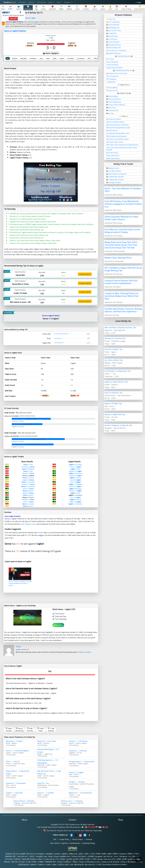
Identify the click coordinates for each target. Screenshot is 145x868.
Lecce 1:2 (75, 497)
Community (42, 2)
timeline (40, 532)
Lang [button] (139, 2)
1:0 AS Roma (75, 473)
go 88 (69, 859)
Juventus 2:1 (75, 476)
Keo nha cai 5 (23, 856)
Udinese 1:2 (28, 473)
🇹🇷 (90, 827)
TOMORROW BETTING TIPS (124, 70)
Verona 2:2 (75, 486)
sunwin (57, 854)
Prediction (33, 58)
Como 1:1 (28, 502)
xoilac (49, 864)
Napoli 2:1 (28, 493)
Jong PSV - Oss (43, 783)
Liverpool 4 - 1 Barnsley (78, 751)
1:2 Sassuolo (75, 484)
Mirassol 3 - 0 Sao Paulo (47, 741)
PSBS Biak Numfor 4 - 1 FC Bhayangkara (48, 761)
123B (92, 854)
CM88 (41, 862)
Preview (15, 58)
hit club (22, 862)
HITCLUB (8, 859)
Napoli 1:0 (75, 502)
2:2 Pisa (75, 469)
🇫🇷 (86, 827)
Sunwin (100, 859)
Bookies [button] (67, 2)
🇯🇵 (100, 827)
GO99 (88, 859)
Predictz (124, 864)
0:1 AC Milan (75, 465)
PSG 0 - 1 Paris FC (13, 761)
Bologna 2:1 (28, 500)
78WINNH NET (10, 856)
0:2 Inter (75, 493)
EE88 (98, 854)
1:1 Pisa (28, 465)
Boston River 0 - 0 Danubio (24, 801)
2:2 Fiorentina (28, 482)
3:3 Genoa (75, 478)
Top (138, 859)
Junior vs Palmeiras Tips (113, 393)
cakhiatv (65, 854)
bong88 (22, 854)
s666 (81, 854)
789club (7, 862)
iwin (46, 856)
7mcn (116, 856)
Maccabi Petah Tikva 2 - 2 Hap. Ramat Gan (49, 772)
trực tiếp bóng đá (77, 864)
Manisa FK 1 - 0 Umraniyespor (80, 793)
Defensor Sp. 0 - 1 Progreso (72, 801)
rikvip (51, 856)
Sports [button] (31, 2)
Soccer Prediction (59, 827)
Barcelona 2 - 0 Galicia (14, 741)
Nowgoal (123, 856)
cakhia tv (34, 864)
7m (130, 856)
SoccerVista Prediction (111, 864)
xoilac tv (42, 864)
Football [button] (22, 2)
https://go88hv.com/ (62, 856)
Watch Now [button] (58, 625)
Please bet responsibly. (93, 830)
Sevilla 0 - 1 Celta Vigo (14, 793)
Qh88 (104, 854)
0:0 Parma (28, 491)
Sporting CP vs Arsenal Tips (115, 338)
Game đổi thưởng (29, 859)
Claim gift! (13, 19)
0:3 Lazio (28, 495)
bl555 (33, 856)
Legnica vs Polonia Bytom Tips (116, 382)
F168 (136, 854)
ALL (8, 58)
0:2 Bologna (75, 489)
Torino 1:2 (75, 467)
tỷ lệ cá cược (63, 864)
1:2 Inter (28, 471)
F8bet (34, 862)
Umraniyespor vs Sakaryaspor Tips (117, 371)
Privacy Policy (77, 839)
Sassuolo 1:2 (28, 484)
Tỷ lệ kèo (17, 859)
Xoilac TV (41, 859)
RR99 (82, 859)
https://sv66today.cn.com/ (90, 862)
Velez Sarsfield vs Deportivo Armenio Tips (120, 327)
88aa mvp (73, 854)
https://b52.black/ (79, 856)
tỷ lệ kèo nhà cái (12, 854)
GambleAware (75, 843)
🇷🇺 (97, 827)
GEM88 (91, 856)
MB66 (115, 854)
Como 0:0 (75, 480)
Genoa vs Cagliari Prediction (15, 31)
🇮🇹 (83, 827)
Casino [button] (51, 2)
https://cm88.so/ (65, 862)
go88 (125, 859)
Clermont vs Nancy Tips (113, 349)
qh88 (109, 854)
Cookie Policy (64, 839)
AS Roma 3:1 (28, 467)
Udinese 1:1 (75, 491)
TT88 (94, 859)
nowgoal (123, 854)
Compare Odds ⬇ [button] (85, 274)
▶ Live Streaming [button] (27, 618)
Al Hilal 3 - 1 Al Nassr (77, 782)
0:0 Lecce (28, 506)
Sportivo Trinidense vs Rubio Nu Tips (118, 425)
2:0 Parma (75, 500)
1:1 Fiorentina (75, 504)
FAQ (89, 58)
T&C (55, 839)
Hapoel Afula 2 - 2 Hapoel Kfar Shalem (18, 772)
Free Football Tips (44, 827)
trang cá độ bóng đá (128, 862)
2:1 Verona (28, 478)
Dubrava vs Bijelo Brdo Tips (115, 414)
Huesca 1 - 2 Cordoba (46, 793)
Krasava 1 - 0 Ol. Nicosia (78, 741)
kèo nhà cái (31, 854)
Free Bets (71, 58)
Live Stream (81, 58)
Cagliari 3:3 (28, 480)
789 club (14, 862)
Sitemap (89, 839)
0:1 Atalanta (28, 469)
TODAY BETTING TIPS (124, 56)
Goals (55, 58)
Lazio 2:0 (75, 482)
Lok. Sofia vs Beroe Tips (114, 360)
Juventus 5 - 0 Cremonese (16, 783)
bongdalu (50, 854)
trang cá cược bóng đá (111, 862)
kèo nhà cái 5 (90, 864)
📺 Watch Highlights (51, 53)
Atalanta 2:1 (75, 471)
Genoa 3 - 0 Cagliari (76, 772)
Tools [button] (59, 2)
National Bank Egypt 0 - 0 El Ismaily (48, 751)
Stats (48, 58)
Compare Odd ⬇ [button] (85, 292)
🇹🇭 (103, 827)
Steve (18, 646)
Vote (41, 58)
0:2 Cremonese (28, 486)
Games (62, 58)
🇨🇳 (93, 827)
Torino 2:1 (28, 489)
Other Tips (97, 58)
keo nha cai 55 (110, 859)
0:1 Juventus (28, 504)
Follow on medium (85, 652)
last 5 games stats (29, 524)
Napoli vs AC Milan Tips (113, 404)
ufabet (63, 859)
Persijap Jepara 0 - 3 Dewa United (82, 761)
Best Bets (24, 58)
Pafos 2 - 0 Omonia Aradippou (17, 751)
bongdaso (41, 854)
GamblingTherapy (89, 843)
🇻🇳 (107, 827)
